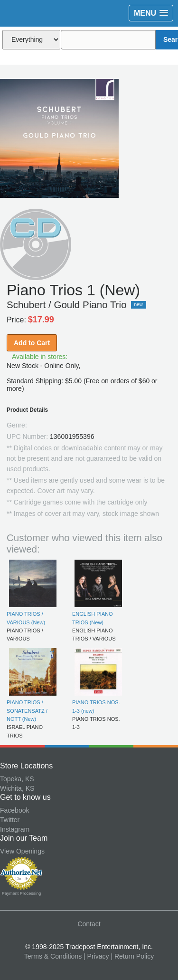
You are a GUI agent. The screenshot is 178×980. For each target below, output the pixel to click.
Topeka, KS (17, 779)
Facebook (14, 810)
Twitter (10, 820)
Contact (89, 924)
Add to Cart (32, 343)
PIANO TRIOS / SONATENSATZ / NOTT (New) (27, 711)
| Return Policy (132, 956)
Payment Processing (22, 893)
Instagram (15, 829)
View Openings (22, 851)
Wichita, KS (17, 788)
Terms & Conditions (53, 956)
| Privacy (96, 956)
